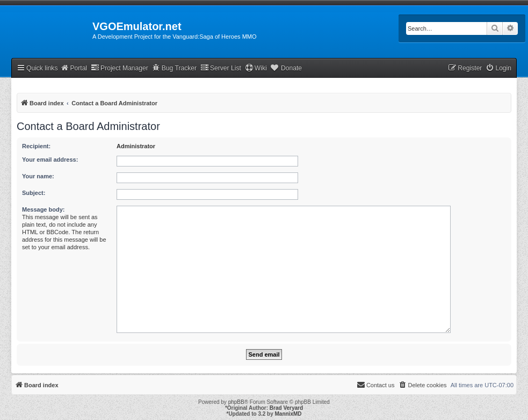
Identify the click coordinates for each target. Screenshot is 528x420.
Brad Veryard (286, 408)
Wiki (256, 68)
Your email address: (50, 160)
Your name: (38, 176)
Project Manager (120, 68)
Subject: (34, 193)
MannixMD (288, 414)
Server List (221, 68)
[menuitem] (498, 68)
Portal (74, 68)
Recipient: (36, 146)
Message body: (43, 209)
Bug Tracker (174, 68)
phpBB (236, 402)
